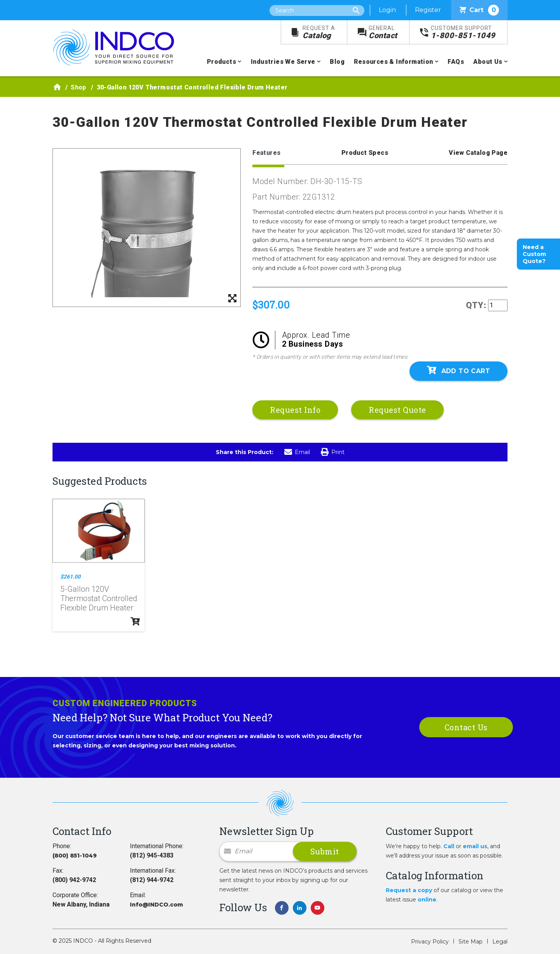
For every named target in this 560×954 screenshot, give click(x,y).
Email (297, 452)
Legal (500, 942)
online (427, 900)
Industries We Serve (283, 62)
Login (387, 10)
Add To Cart (458, 370)
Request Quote (397, 410)
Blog (337, 62)
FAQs (456, 62)
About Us (488, 62)
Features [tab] (266, 153)
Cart (479, 10)
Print (333, 452)
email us (475, 846)
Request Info (295, 410)
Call (449, 846)
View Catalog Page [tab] (478, 153)
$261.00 (70, 577)
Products (221, 62)
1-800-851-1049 (463, 32)
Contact (383, 32)
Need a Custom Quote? (534, 254)
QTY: (476, 305)
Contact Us (466, 727)
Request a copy (409, 890)
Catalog (319, 32)
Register (428, 10)
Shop (79, 87)
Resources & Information (393, 62)
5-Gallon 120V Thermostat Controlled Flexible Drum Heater (99, 598)
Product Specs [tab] (365, 153)
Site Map (471, 942)
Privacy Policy (430, 942)
